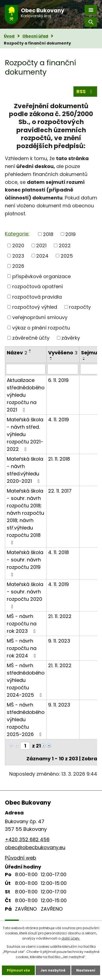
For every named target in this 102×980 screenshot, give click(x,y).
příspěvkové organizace (41, 276)
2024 (42, 256)
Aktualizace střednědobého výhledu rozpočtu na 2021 (26, 395)
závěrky (71, 338)
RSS (85, 91)
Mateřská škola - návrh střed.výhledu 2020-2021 (25, 470)
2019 (70, 234)
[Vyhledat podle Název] (26, 369)
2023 (18, 256)
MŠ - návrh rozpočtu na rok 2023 (22, 624)
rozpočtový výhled (35, 307)
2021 (41, 245)
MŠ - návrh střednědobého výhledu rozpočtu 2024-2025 (26, 680)
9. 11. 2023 (59, 641)
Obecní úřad (35, 36)
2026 (18, 266)
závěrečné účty (31, 338)
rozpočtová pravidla (37, 297)
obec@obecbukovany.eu (35, 847)
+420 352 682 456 (27, 839)
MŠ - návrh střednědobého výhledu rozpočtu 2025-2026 (26, 719)
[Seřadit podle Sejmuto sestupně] (84, 360)
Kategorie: (17, 234)
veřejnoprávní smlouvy (40, 317)
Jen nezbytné (53, 970)
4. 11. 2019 (58, 420)
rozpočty (80, 307)
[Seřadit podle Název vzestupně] (30, 350)
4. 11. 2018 (58, 552)
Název (17, 353)
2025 (67, 256)
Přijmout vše (18, 970)
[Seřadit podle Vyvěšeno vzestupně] (51, 357)
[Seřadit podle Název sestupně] (30, 352)
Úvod (9, 36)
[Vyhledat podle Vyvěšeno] (63, 369)
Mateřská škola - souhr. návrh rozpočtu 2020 (25, 595)
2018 (48, 234)
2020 (18, 245)
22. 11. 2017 (60, 491)
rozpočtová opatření (38, 286)
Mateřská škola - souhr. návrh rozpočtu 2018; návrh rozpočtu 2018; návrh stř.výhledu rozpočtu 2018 (25, 516)
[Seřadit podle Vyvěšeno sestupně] (51, 360)
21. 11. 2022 (60, 616)
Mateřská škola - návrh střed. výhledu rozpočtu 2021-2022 (25, 434)
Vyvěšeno (63, 353)
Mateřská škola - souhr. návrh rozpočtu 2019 (25, 563)
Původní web (21, 858)
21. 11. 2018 (59, 459)
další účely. (71, 938)
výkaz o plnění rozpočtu (41, 327)
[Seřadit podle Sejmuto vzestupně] (84, 357)
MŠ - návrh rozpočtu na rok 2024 (22, 648)
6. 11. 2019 (58, 380)
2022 (65, 245)
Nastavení (86, 970)
